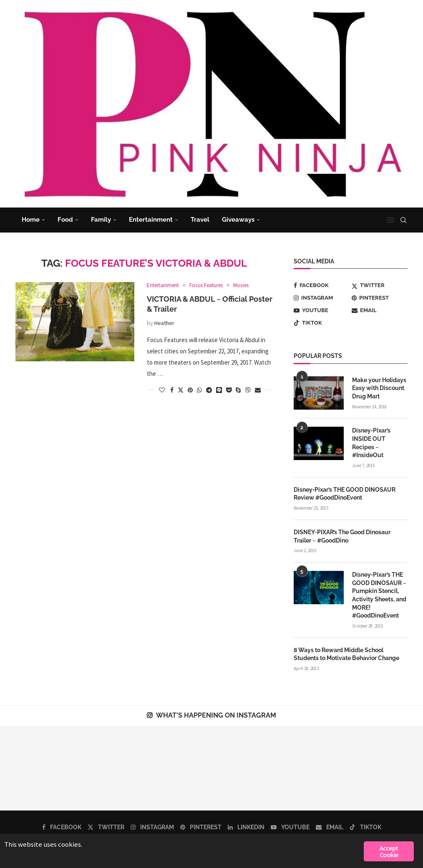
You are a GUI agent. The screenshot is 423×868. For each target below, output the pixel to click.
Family (101, 220)
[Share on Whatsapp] (199, 390)
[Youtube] (322, 310)
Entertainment (151, 220)
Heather (164, 323)
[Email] (380, 310)
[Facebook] (322, 285)
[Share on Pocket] (229, 390)
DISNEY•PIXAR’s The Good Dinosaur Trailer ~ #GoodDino (342, 536)
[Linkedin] (246, 827)
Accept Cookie (389, 851)
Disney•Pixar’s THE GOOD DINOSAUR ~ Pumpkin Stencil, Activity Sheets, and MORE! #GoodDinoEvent (379, 595)
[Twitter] (380, 285)
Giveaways (238, 220)
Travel (200, 220)
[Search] (403, 220)
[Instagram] (322, 298)
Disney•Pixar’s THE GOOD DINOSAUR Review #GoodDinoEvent (345, 493)
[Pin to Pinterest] (190, 390)
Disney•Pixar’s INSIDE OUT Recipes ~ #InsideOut (371, 443)
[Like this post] (162, 390)
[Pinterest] (380, 298)
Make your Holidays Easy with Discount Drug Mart (379, 388)
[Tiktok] (322, 323)
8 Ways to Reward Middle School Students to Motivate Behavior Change (346, 654)
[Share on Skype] (238, 390)
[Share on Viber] (248, 390)
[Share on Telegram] (209, 390)
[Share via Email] (258, 390)
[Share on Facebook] (172, 390)
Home (31, 220)
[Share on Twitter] (181, 390)
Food (65, 220)
